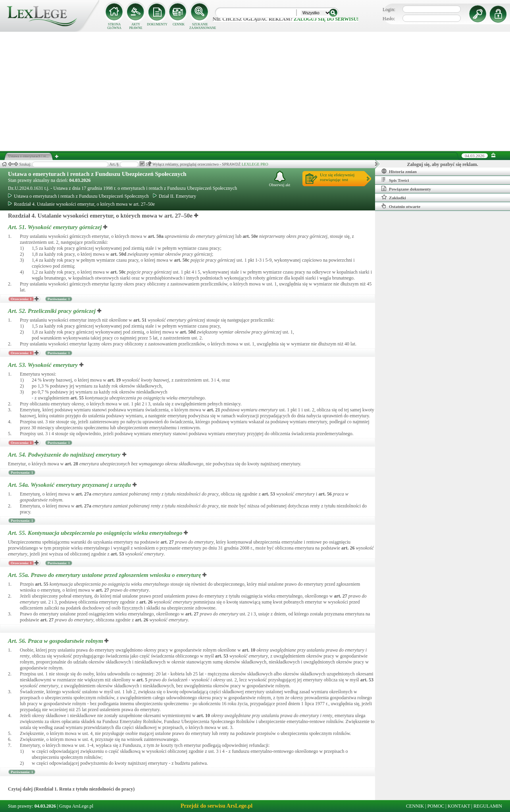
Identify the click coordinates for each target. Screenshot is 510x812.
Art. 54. (65, 455)
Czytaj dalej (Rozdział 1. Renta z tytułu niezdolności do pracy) (71, 789)
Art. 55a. (105, 575)
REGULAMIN (488, 806)
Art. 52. (53, 311)
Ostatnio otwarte (401, 206)
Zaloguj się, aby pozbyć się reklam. (443, 164)
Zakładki (394, 197)
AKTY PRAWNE (136, 26)
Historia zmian (399, 171)
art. (156, 236)
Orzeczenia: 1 (21, 299)
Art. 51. (56, 227)
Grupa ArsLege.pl (76, 806)
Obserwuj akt (280, 179)
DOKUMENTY (157, 24)
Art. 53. (44, 365)
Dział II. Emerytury (174, 196)
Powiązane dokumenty (406, 189)
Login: (389, 10)
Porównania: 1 (59, 299)
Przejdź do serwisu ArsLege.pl (217, 806)
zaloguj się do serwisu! (326, 19)
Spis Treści (395, 180)
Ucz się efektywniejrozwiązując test (337, 177)
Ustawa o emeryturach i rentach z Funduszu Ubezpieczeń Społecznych (97, 174)
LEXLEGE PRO (255, 164)
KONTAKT (459, 806)
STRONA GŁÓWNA (114, 26)
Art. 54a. (70, 485)
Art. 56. (56, 641)
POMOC (436, 806)
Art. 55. (96, 533)
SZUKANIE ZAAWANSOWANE (200, 26)
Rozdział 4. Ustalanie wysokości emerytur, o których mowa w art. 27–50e (81, 204)
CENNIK (179, 24)
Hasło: (389, 19)
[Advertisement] (255, 91)
